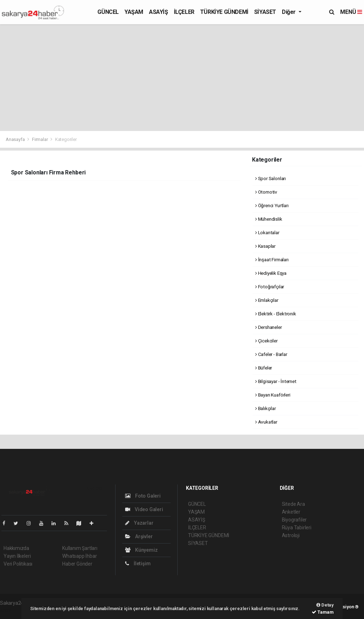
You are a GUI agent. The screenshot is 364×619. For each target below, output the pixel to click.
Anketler (291, 512)
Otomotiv (266, 192)
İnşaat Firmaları (272, 259)
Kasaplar (265, 246)
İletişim (138, 563)
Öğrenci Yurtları (272, 205)
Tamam (323, 612)
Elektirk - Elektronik (276, 314)
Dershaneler (269, 327)
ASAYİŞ (159, 12)
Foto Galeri (143, 496)
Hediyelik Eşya (271, 273)
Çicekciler (266, 341)
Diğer (290, 12)
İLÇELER (184, 12)
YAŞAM (134, 12)
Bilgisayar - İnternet (276, 381)
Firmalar (40, 139)
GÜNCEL (108, 12)
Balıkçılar (266, 408)
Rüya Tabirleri (297, 528)
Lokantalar (267, 232)
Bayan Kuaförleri (273, 395)
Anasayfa (16, 139)
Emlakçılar (267, 300)
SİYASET (265, 12)
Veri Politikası (18, 564)
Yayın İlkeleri (17, 556)
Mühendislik (269, 219)
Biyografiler (295, 520)
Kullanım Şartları (80, 548)
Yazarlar (139, 523)
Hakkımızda (16, 548)
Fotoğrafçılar (270, 287)
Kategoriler (66, 139)
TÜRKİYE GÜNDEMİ (224, 12)
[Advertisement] (182, 78)
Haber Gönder (77, 564)
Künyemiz (141, 550)
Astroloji (291, 535)
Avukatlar (266, 422)
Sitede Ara (293, 504)
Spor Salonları (271, 178)
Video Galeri (144, 509)
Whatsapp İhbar (79, 556)
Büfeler (264, 368)
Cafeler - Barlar (271, 354)
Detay (325, 605)
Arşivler (139, 536)
